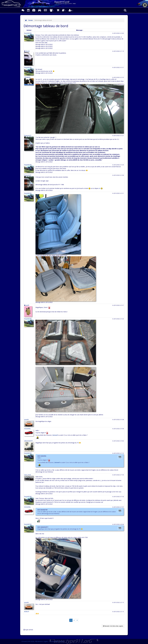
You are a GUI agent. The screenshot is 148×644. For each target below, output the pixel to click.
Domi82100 (28, 33)
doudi (28, 51)
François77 (28, 135)
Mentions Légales (42, 641)
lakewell (55, 435)
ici (100, 188)
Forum (31, 20)
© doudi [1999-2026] (28, 641)
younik (26, 419)
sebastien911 (29, 441)
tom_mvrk (28, 475)
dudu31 (27, 612)
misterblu (27, 429)
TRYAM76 (27, 77)
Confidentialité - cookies (57, 641)
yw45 (27, 305)
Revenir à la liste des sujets (113, 626)
